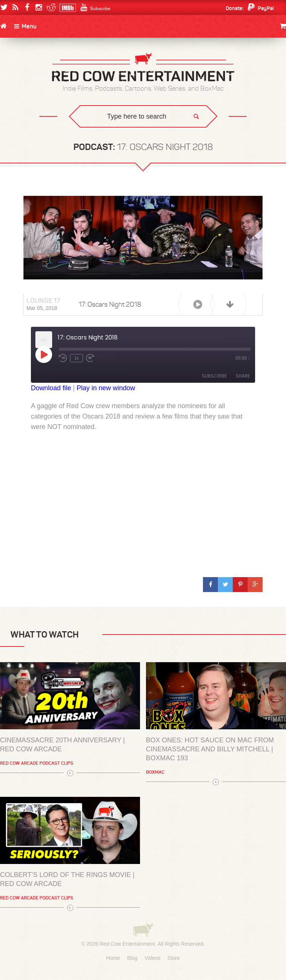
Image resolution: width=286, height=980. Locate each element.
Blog (132, 958)
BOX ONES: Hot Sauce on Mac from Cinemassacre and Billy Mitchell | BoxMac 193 (210, 749)
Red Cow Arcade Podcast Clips (37, 763)
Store (174, 958)
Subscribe (214, 376)
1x (77, 358)
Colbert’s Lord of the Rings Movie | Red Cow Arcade (67, 879)
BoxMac (155, 772)
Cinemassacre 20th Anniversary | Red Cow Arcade (62, 745)
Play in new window (106, 388)
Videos (152, 958)
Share (243, 376)
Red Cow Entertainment (127, 944)
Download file (51, 388)
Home (113, 958)
